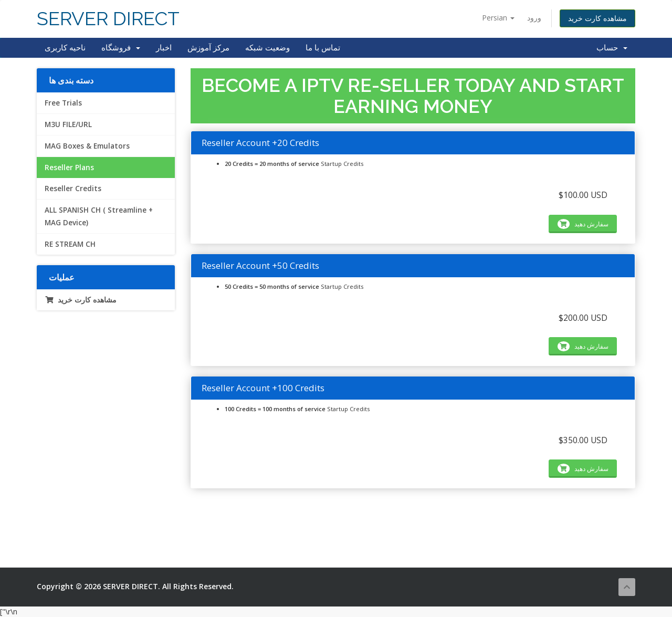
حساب (612, 48)
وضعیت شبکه (267, 48)
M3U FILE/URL (68, 124)
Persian (498, 18)
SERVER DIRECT (108, 19)
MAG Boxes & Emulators (87, 146)
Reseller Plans (69, 168)
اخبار (164, 48)
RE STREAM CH (70, 244)
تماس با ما (323, 48)
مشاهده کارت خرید (597, 18)
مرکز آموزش (208, 48)
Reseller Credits (73, 189)
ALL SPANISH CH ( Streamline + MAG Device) (99, 216)
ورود (534, 18)
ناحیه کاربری (65, 48)
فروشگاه (121, 48)
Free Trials (63, 103)
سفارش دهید (583, 224)
